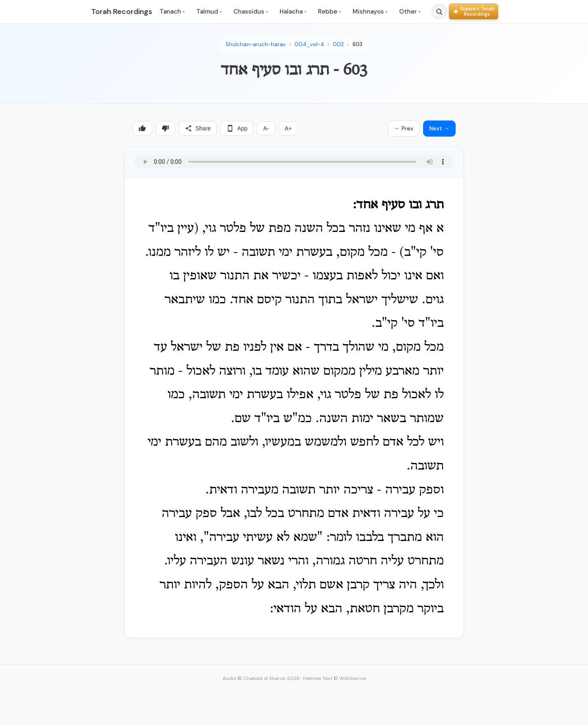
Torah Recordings (122, 12)
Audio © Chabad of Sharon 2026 (261, 678)
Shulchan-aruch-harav (256, 44)
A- (266, 128)
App (237, 128)
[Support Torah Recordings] (474, 11)
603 (358, 44)
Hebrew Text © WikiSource (334, 678)
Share (198, 128)
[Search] (439, 12)
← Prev (404, 128)
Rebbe (329, 12)
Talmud (209, 12)
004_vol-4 (309, 44)
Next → (439, 128)
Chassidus (251, 12)
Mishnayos (370, 12)
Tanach (172, 12)
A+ (288, 128)
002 (338, 44)
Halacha (293, 12)
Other (410, 12)
